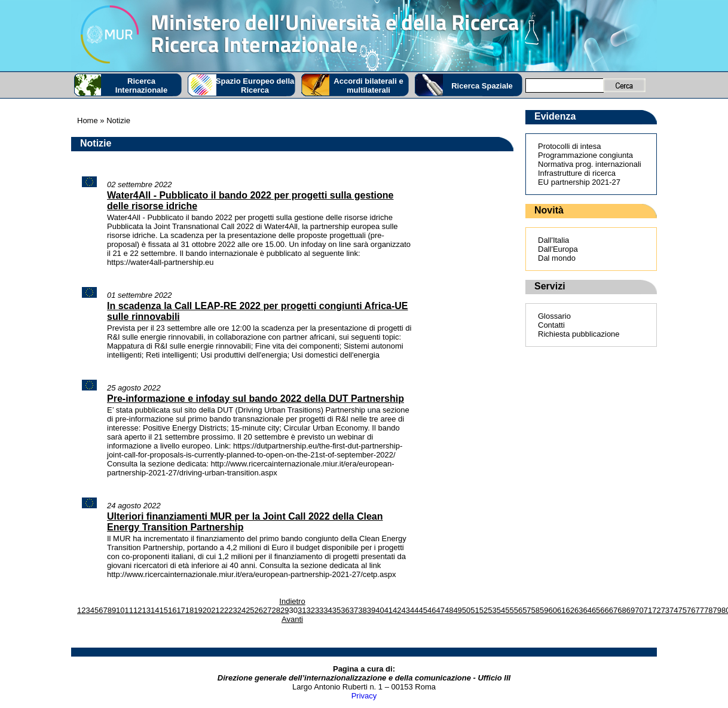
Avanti (292, 619)
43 (406, 610)
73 (665, 610)
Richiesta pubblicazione (579, 334)
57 (527, 610)
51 (475, 610)
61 (561, 610)
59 (544, 610)
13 (146, 610)
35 (337, 610)
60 (553, 610)
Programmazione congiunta (585, 155)
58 (536, 610)
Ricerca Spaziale (482, 86)
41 (389, 610)
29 (285, 610)
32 (310, 610)
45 (423, 610)
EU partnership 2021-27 (579, 182)
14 (155, 610)
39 (371, 610)
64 (587, 610)
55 (509, 610)
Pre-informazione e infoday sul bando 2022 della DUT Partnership (256, 399)
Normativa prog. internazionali (590, 164)
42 (397, 610)
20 (207, 610)
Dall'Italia (553, 240)
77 (700, 610)
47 (440, 610)
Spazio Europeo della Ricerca (255, 86)
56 (518, 610)
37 (354, 610)
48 (449, 610)
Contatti (551, 325)
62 (570, 610)
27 (267, 610)
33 (319, 610)
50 (466, 610)
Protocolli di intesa (570, 146)
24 (241, 610)
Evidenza (555, 116)
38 (362, 610)
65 (596, 610)
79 (717, 610)
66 (604, 610)
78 (708, 610)
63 (579, 610)
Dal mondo (557, 258)
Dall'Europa (558, 249)
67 (613, 610)
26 (259, 610)
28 (276, 610)
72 (656, 610)
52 (484, 610)
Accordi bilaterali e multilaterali (368, 86)
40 (380, 610)
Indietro (292, 601)
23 (233, 610)
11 (129, 610)
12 (137, 610)
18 (189, 610)
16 (172, 610)
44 (414, 610)
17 (181, 610)
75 (683, 610)
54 (501, 610)
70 (639, 610)
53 (492, 610)
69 (631, 610)
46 (432, 610)
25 (250, 610)
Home (88, 120)
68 (622, 610)
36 (345, 610)
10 (120, 610)
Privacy (364, 696)
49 (457, 610)
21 (215, 610)
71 (648, 610)
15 (163, 610)
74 (674, 610)
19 (198, 610)
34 (328, 610)
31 (302, 610)
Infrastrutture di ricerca (577, 173)
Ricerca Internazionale (141, 86)
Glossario (554, 316)
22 (224, 610)
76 (691, 610)
